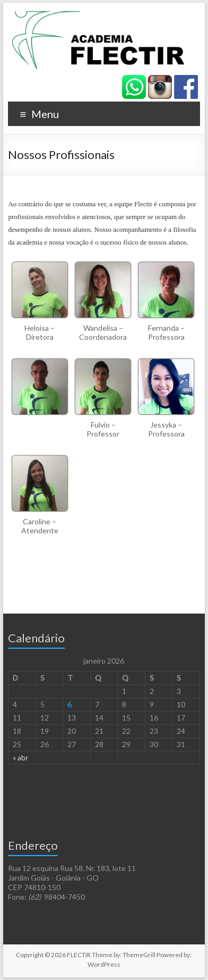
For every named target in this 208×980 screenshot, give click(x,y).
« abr (20, 757)
